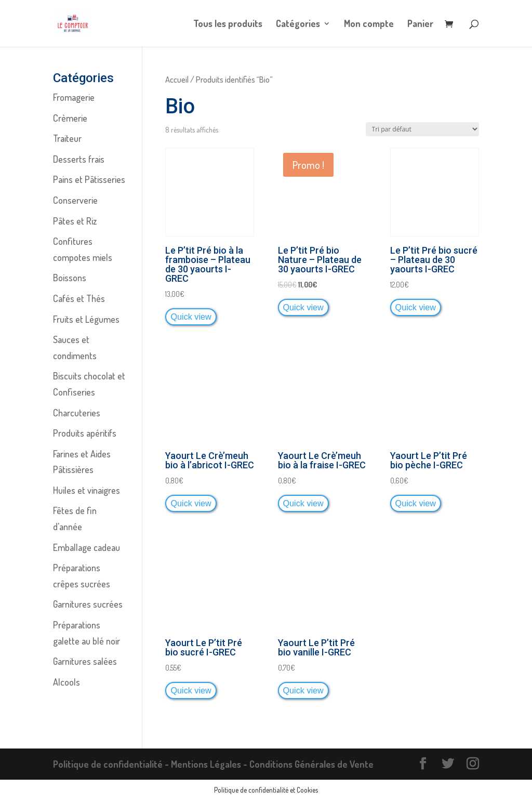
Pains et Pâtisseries (89, 179)
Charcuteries (77, 413)
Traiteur (67, 138)
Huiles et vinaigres (87, 490)
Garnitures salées (85, 661)
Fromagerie (74, 97)
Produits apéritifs (85, 433)
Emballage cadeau (87, 547)
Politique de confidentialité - (112, 764)
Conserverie (75, 200)
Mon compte (369, 24)
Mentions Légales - (210, 764)
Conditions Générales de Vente (311, 764)
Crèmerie (70, 118)
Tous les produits (228, 24)
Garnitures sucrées (88, 604)
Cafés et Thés (79, 298)
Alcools (66, 682)
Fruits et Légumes (86, 319)
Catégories (298, 24)
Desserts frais (79, 159)
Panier (420, 24)
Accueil (177, 79)
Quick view (191, 317)
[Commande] (422, 129)
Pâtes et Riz (75, 221)
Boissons (70, 278)
